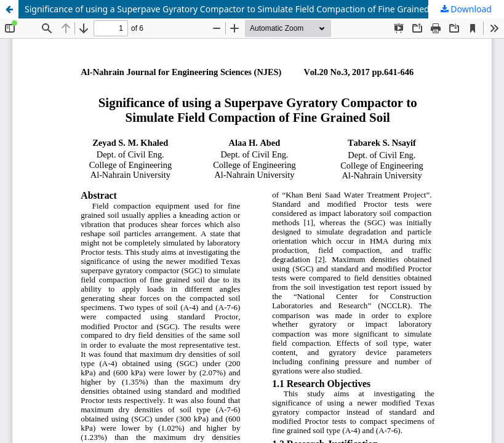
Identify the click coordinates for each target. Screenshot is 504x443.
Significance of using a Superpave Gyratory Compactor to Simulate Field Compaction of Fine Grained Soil (235, 9)
